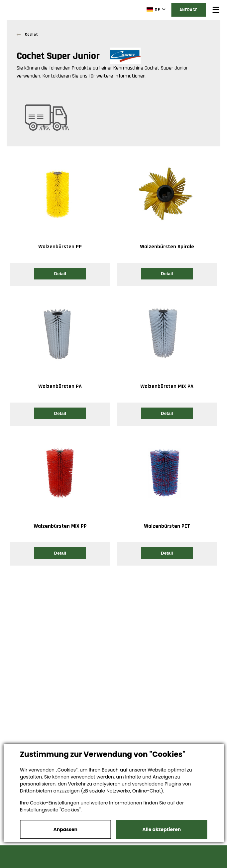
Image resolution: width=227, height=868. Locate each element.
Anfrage (188, 10)
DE (153, 10)
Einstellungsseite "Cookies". (51, 810)
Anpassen (65, 829)
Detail (60, 274)
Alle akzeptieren (162, 829)
